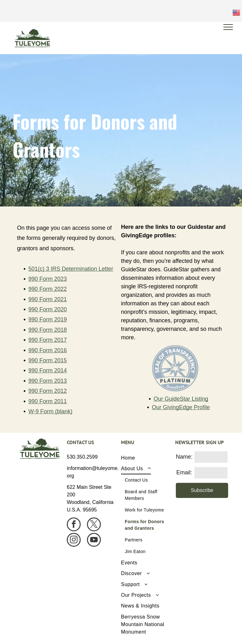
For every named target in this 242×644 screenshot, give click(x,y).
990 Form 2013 (48, 381)
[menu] (228, 27)
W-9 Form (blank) (50, 411)
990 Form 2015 (48, 360)
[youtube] (94, 541)
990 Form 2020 (48, 309)
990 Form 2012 (48, 391)
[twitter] (94, 525)
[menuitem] (146, 458)
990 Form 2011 (48, 401)
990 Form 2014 (48, 370)
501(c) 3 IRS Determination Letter (71, 269)
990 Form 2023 (48, 279)
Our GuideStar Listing (181, 399)
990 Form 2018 (48, 330)
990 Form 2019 (48, 319)
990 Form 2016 (48, 350)
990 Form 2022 (48, 289)
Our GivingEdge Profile (181, 407)
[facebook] (74, 525)
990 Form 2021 (48, 299)
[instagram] (74, 541)
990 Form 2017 (48, 340)
